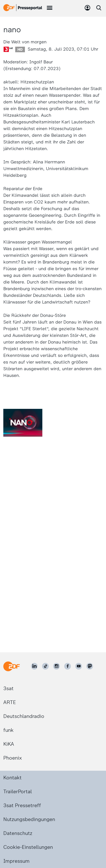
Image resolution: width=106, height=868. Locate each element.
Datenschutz (18, 833)
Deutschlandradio (24, 716)
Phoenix (13, 758)
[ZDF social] (90, 666)
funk (8, 730)
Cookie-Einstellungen (28, 847)
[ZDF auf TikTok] (45, 666)
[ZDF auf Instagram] (56, 666)
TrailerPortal (18, 792)
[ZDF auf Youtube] (79, 666)
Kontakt (12, 778)
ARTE (10, 702)
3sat (8, 688)
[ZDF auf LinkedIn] (34, 666)
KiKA (9, 744)
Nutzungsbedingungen (29, 819)
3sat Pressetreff (22, 805)
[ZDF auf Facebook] (68, 666)
